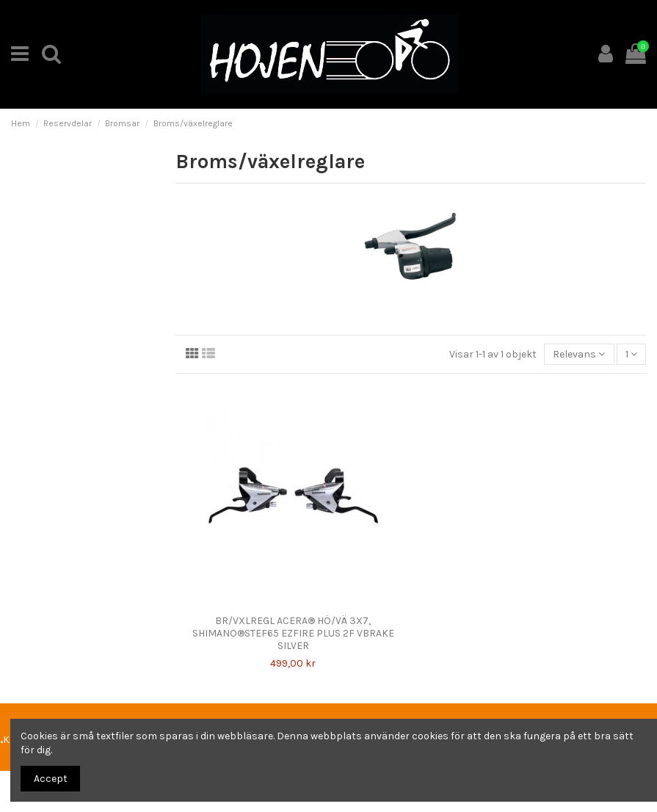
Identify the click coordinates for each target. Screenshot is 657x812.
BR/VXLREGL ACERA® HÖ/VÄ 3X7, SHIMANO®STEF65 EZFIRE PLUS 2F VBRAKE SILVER (293, 633)
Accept (51, 779)
